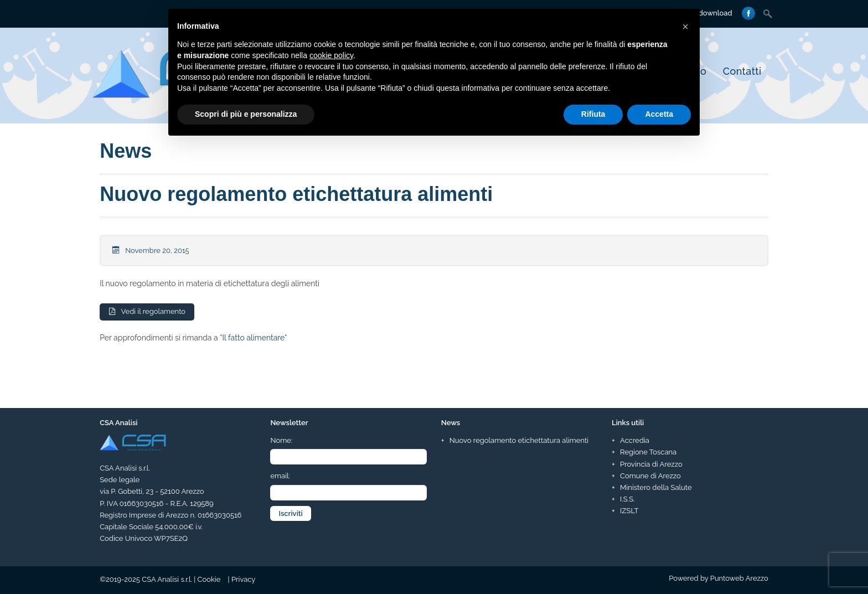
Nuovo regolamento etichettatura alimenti (296, 194)
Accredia (635, 441)
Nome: (281, 441)
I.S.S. (627, 499)
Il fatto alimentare (254, 338)
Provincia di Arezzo (651, 464)
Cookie (209, 579)
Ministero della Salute (656, 487)
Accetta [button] (659, 114)
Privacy (243, 579)
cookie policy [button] (331, 55)
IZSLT (629, 511)
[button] (685, 27)
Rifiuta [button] (593, 114)
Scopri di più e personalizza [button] (246, 114)
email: (280, 476)
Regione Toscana (648, 453)
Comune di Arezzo (650, 476)
